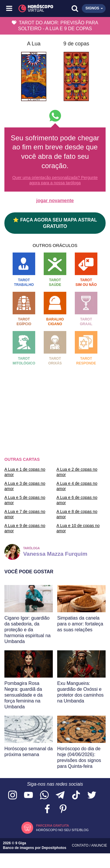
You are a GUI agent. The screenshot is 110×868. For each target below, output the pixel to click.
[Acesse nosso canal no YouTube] (28, 795)
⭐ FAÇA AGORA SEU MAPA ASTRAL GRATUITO (55, 223)
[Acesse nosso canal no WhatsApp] (44, 795)
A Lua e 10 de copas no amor (78, 528)
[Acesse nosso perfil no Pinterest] (63, 809)
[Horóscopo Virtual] (33, 8)
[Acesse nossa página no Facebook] (47, 809)
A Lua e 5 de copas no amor (25, 500)
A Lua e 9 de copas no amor (25, 528)
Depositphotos (54, 848)
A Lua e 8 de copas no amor (77, 514)
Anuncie (99, 845)
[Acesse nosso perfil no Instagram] (13, 795)
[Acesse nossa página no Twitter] (92, 795)
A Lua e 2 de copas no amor (77, 472)
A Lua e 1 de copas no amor (25, 472)
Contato (81, 845)
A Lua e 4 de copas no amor (77, 486)
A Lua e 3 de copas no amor (25, 486)
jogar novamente (55, 201)
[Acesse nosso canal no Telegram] (60, 795)
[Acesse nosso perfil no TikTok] (76, 795)
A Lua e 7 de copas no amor (25, 514)
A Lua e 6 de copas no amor (77, 500)
